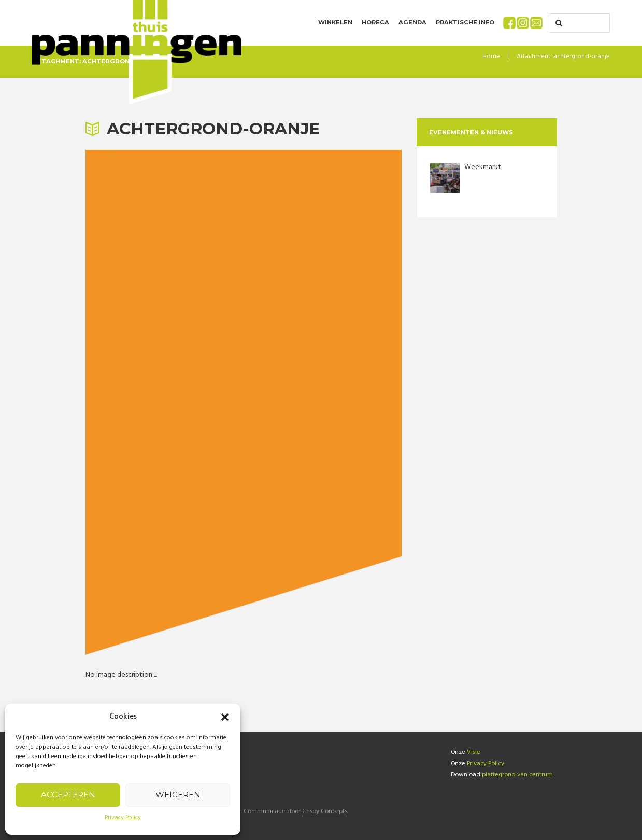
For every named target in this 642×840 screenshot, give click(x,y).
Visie (474, 752)
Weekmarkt (483, 167)
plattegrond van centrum (517, 775)
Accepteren (68, 795)
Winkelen (335, 22)
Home (491, 57)
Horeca (375, 22)
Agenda (412, 22)
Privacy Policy (123, 818)
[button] (225, 717)
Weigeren (178, 795)
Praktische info (465, 22)
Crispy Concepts (325, 812)
